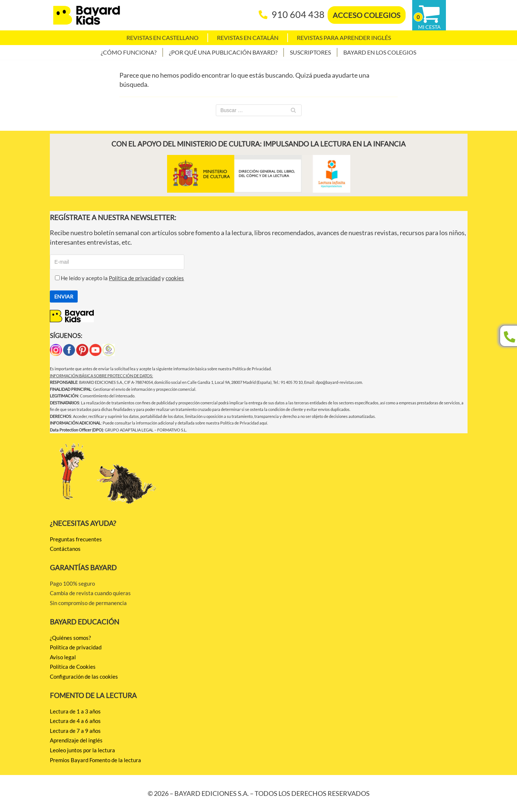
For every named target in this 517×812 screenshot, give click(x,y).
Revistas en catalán (248, 38)
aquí (263, 423)
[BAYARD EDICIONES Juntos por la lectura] (86, 15)
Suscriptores (310, 52)
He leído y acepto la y (117, 278)
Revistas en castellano (163, 38)
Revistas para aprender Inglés (344, 38)
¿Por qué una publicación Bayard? (223, 52)
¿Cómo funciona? (129, 52)
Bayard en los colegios (380, 52)
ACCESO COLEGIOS (367, 15)
